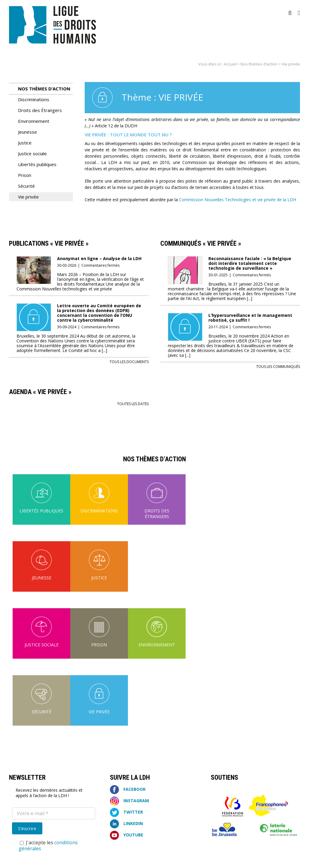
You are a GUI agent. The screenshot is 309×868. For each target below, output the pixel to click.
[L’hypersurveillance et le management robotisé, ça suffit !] (185, 317)
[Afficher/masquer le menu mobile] (299, 13)
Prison (25, 175)
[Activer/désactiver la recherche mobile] (290, 13)
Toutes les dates (133, 404)
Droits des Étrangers (40, 110)
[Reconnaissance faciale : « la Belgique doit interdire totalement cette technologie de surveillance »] (185, 260)
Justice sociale (32, 153)
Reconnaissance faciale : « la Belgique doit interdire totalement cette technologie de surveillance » (250, 263)
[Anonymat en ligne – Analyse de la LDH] (34, 260)
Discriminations (34, 99)
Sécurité (26, 186)
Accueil (230, 64)
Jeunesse (27, 132)
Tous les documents (129, 362)
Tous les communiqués (278, 367)
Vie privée (28, 197)
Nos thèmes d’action (259, 64)
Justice (25, 143)
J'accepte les (48, 845)
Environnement (34, 121)
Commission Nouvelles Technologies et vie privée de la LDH (238, 200)
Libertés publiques (37, 164)
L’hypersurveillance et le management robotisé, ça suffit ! (250, 318)
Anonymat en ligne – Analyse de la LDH (99, 258)
